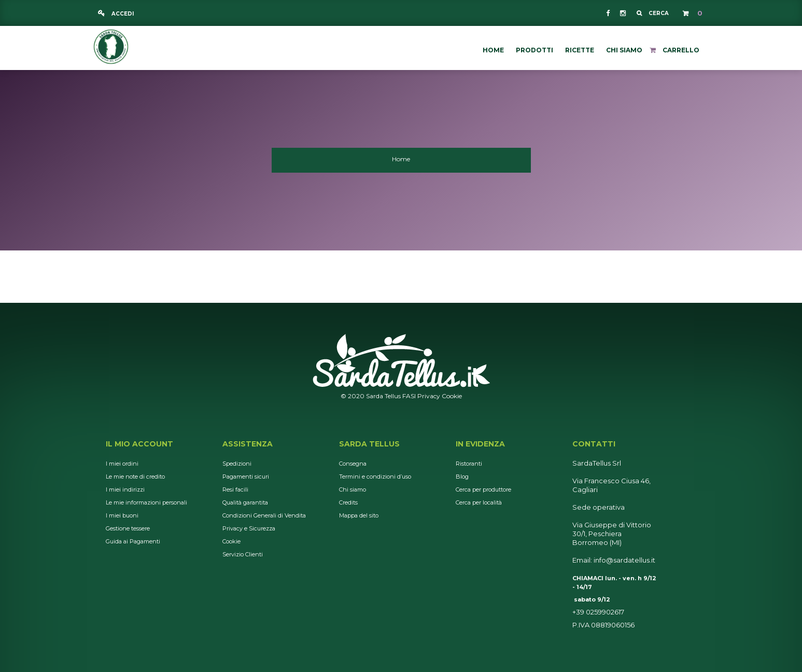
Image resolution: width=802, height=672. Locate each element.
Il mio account (139, 444)
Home (401, 159)
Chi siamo (353, 489)
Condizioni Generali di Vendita (264, 515)
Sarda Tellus (369, 444)
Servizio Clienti (243, 554)
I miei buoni (122, 515)
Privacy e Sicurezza (249, 528)
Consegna (353, 464)
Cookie (452, 396)
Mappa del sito (359, 515)
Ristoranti (469, 464)
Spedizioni (237, 464)
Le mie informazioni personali (146, 502)
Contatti (594, 444)
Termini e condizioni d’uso (375, 477)
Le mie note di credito (135, 477)
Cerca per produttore (483, 489)
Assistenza (248, 444)
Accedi (122, 14)
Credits (348, 502)
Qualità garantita (245, 502)
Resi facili (235, 489)
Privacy (429, 396)
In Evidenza (480, 444)
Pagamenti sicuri (246, 477)
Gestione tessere (128, 528)
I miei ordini (122, 464)
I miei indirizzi (125, 489)
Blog (462, 477)
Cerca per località (479, 502)
